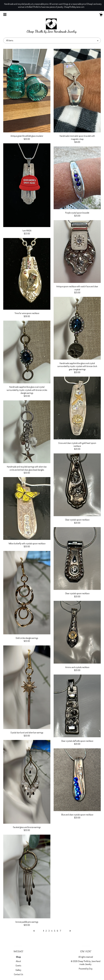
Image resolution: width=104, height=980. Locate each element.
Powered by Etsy (86, 969)
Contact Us (18, 974)
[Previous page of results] (34, 931)
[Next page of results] (70, 931)
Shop (18, 957)
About (18, 961)
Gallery (18, 970)
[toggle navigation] (5, 14)
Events (18, 966)
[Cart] (101, 15)
